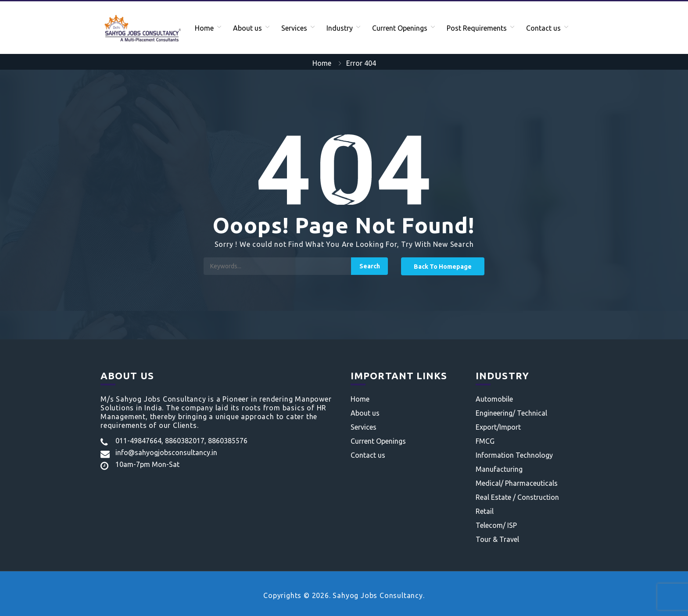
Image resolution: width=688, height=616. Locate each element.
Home (204, 28)
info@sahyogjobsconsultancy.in (166, 452)
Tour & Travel (497, 539)
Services (294, 28)
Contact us (543, 28)
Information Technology (514, 455)
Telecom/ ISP (496, 525)
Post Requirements (477, 28)
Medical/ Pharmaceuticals (517, 483)
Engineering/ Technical (511, 413)
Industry (340, 28)
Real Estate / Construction (517, 497)
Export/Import (498, 427)
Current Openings (400, 28)
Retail (485, 511)
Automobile (494, 399)
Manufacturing (499, 469)
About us (247, 28)
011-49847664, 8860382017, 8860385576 (181, 441)
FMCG (485, 441)
